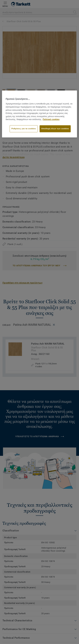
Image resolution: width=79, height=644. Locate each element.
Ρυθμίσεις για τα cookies (24, 129)
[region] (39, 114)
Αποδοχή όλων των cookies (55, 129)
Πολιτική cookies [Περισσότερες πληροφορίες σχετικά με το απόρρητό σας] (51, 120)
